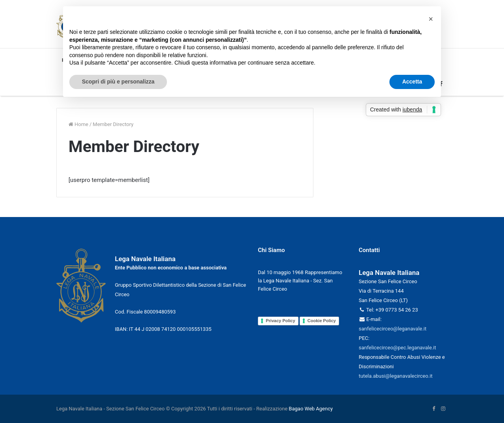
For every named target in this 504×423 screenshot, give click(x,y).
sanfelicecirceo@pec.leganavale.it (397, 348)
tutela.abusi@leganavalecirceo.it (396, 376)
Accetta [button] (412, 82)
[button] (431, 19)
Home (78, 124)
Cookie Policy (322, 321)
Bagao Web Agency (311, 409)
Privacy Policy (281, 321)
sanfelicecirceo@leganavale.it (393, 329)
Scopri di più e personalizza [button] (118, 82)
